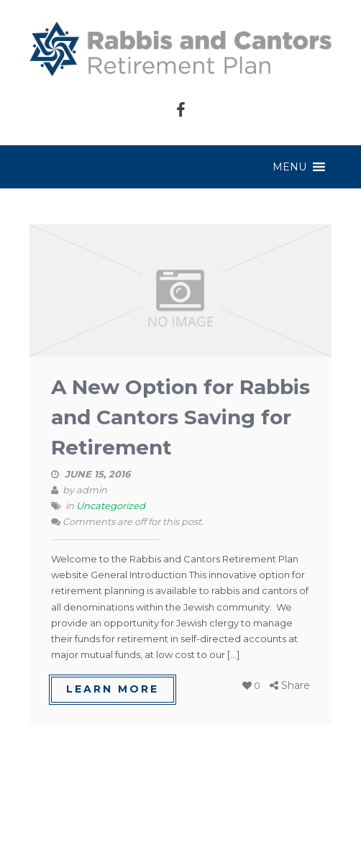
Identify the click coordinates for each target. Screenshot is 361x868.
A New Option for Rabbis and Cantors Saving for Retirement (180, 417)
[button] (289, 167)
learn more (113, 689)
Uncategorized (111, 506)
